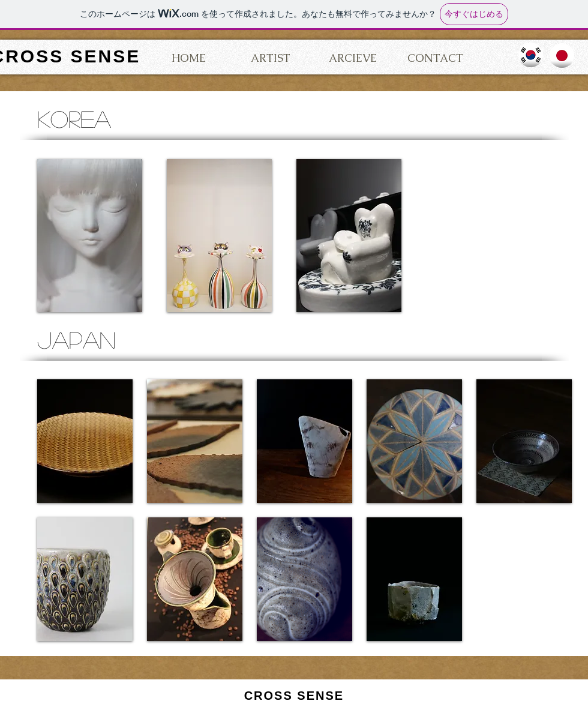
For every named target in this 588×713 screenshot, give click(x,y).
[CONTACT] (435, 58)
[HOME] (188, 58)
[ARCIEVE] (353, 58)
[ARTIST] (271, 58)
